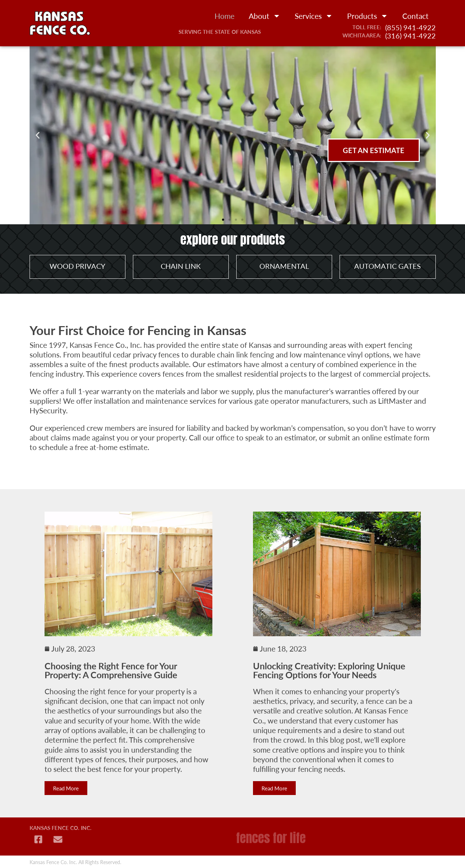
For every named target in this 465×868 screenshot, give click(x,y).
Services (314, 16)
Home (224, 16)
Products (368, 16)
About (265, 16)
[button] (38, 135)
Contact (415, 16)
